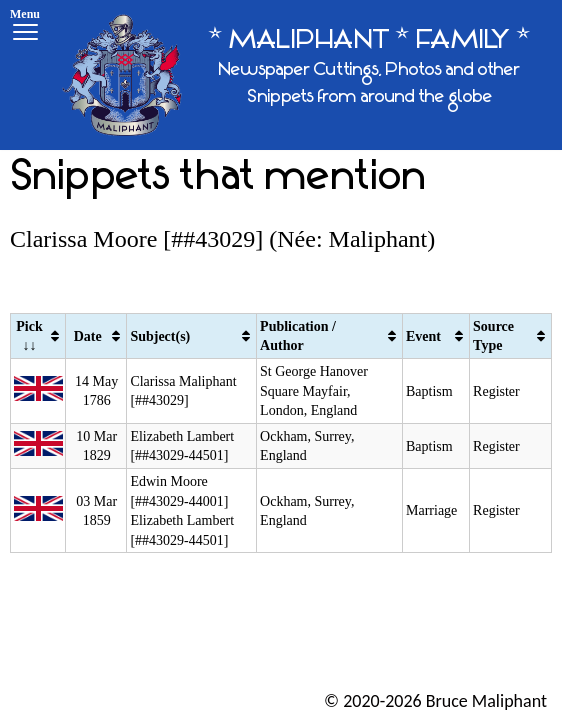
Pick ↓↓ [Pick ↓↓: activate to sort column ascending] (29, 336)
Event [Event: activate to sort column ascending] (423, 336)
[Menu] (25, 27)
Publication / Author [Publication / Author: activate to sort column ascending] (298, 336)
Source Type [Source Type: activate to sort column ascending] (493, 336)
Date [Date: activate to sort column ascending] (88, 336)
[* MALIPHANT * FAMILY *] (304, 75)
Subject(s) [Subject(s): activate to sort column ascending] (160, 336)
